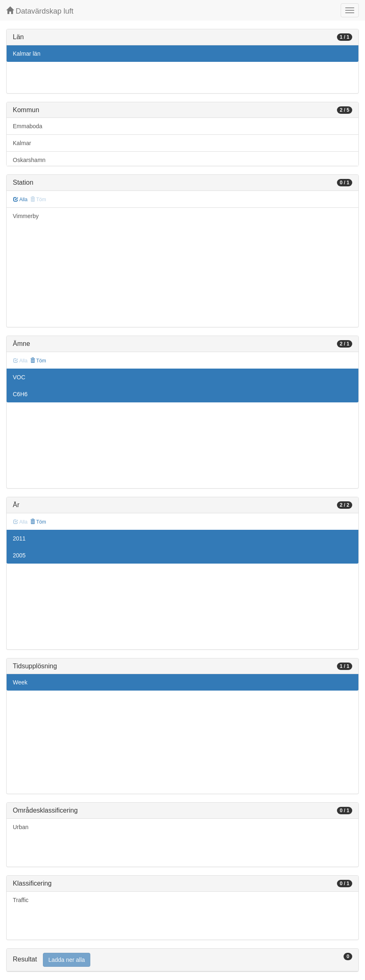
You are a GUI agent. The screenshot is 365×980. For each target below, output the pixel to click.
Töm (38, 361)
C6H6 (20, 394)
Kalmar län (27, 54)
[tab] (182, 960)
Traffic (21, 900)
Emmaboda (28, 126)
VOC (19, 377)
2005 (19, 555)
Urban (21, 827)
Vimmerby (26, 216)
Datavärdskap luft (40, 11)
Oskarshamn (29, 160)
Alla (20, 200)
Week (20, 682)
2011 (19, 538)
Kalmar (22, 143)
